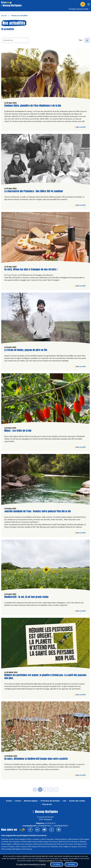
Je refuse (57, 864)
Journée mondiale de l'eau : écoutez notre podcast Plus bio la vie (38, 511)
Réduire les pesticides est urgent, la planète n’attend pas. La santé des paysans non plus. (45, 677)
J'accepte (71, 864)
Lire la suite (81, 127)
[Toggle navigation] (89, 5)
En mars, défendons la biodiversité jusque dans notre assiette (36, 759)
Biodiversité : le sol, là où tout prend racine (26, 597)
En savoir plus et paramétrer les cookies (31, 864)
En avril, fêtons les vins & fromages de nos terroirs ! (31, 269)
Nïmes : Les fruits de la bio (18, 431)
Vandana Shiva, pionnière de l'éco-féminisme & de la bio (33, 106)
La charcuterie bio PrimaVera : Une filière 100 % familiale (34, 191)
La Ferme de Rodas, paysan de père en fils (26, 350)
